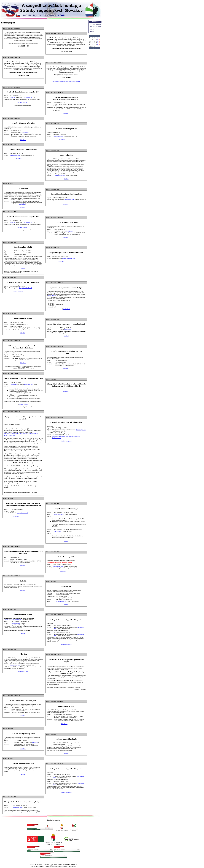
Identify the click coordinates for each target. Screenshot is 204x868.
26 (100, 45)
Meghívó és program (23, 671)
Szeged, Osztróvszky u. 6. (69, 258)
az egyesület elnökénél (22, 513)
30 (94, 46)
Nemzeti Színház (16, 623)
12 (100, 41)
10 (96, 41)
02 (94, 39)
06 (89, 41)
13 (89, 43)
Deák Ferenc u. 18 (27, 98)
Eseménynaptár (95, 24)
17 (96, 43)
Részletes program (22, 103)
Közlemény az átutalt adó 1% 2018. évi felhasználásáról (66, 81)
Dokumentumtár (95, 27)
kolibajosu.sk (26, 132)
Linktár (92, 32)
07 (91, 41)
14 (91, 43)
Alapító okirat (66, 309)
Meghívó (66, 179)
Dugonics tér (67, 330)
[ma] (95, 48)
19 (100, 43)
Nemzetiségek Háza (58, 136)
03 (96, 39)
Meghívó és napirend (18, 291)
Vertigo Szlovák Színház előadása (13, 619)
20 (89, 45)
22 (93, 45)
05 (100, 39)
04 (98, 39)
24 (96, 45)
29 (93, 46)
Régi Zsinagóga (58, 532)
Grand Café (13, 98)
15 (93, 43)
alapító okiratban (52, 296)
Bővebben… (66, 113)
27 (89, 46)
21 (91, 45)
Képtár (92, 29)
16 (94, 43)
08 (93, 41)
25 (98, 45)
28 (91, 46)
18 (98, 43)
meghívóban (22, 204)
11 (98, 41)
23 (94, 45)
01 (93, 39)
